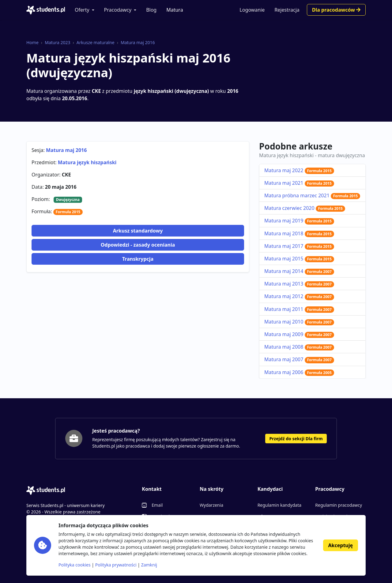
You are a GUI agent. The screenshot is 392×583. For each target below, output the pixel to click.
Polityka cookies (75, 565)
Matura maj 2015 (299, 259)
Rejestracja (287, 10)
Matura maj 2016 (138, 42)
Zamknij (149, 565)
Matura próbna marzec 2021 (312, 195)
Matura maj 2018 (299, 233)
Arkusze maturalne (96, 42)
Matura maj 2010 (299, 322)
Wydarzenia (211, 505)
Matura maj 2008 (299, 347)
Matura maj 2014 (299, 271)
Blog (151, 10)
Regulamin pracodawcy (339, 505)
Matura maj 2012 (299, 296)
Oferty (82, 10)
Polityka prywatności (116, 565)
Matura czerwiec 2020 (305, 208)
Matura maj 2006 (299, 372)
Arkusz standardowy (138, 231)
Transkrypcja (138, 259)
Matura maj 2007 (299, 359)
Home (32, 42)
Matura (175, 10)
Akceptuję (341, 545)
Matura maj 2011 (299, 309)
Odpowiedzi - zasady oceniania (138, 245)
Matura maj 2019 (299, 221)
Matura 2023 (57, 42)
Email (157, 505)
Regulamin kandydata (279, 505)
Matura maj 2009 (299, 334)
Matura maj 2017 (299, 246)
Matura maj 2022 (299, 170)
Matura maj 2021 (299, 183)
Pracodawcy (118, 10)
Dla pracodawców (336, 10)
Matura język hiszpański (87, 162)
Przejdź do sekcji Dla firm (296, 439)
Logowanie (252, 10)
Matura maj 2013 (299, 284)
